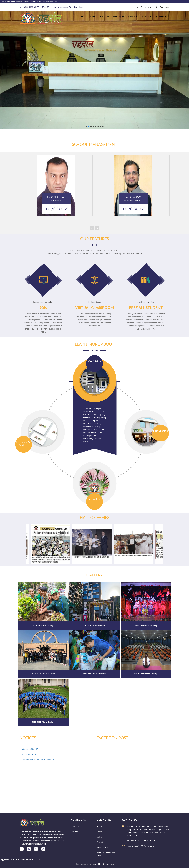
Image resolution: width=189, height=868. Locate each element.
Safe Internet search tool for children (38, 760)
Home (99, 826)
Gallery (105, 16)
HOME (84, 16)
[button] (86, 127)
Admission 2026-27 (30, 749)
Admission (118, 16)
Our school (147, 16)
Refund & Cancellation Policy (106, 854)
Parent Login (144, 7)
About (94, 16)
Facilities (132, 16)
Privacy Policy (102, 847)
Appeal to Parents (29, 754)
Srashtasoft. (108, 864)
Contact (161, 16)
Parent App (163, 7)
